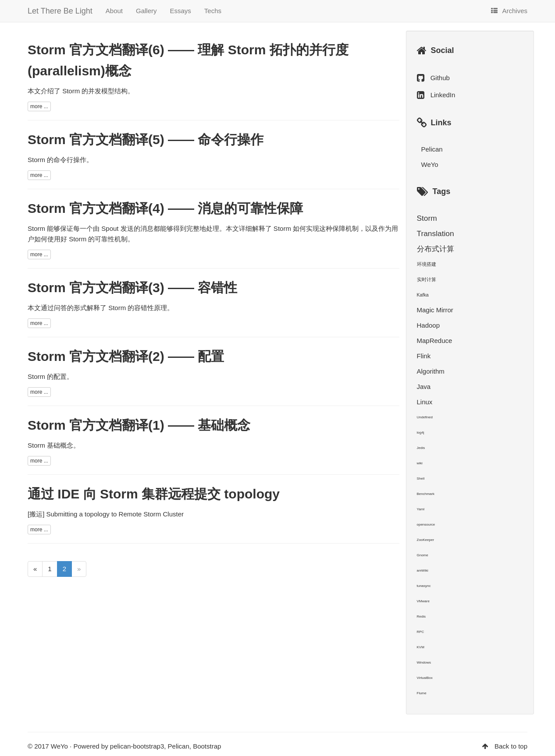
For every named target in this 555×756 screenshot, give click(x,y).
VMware (423, 601)
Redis (421, 616)
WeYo (430, 164)
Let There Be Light (60, 11)
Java (424, 387)
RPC (421, 632)
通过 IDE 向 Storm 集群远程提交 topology (154, 494)
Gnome (423, 555)
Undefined (425, 417)
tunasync (424, 586)
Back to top (511, 746)
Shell (421, 479)
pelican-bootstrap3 (137, 746)
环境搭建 (427, 264)
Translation (436, 233)
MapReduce (435, 341)
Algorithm (431, 371)
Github (440, 78)
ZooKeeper (426, 540)
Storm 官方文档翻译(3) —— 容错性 (132, 288)
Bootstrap (207, 746)
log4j (421, 433)
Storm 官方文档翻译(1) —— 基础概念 (139, 425)
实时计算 (427, 279)
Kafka (423, 295)
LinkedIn (443, 95)
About (114, 11)
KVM (421, 647)
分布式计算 (436, 249)
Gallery (146, 11)
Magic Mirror (435, 310)
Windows (424, 662)
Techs (213, 11)
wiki (420, 463)
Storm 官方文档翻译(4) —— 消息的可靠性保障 (165, 208)
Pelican (432, 149)
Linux (425, 402)
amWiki (423, 571)
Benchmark (426, 494)
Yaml (421, 509)
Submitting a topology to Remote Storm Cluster (115, 514)
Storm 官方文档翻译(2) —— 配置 (126, 356)
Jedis (421, 448)
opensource (426, 525)
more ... (39, 106)
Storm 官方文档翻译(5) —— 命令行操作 (146, 140)
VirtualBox (425, 678)
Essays (181, 11)
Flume (422, 693)
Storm (427, 218)
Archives (509, 11)
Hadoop (429, 325)
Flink (424, 356)
